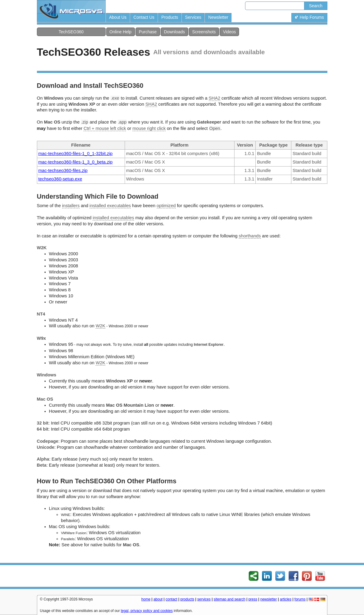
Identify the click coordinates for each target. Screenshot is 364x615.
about (158, 599)
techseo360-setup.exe (60, 179)
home (146, 599)
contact (171, 599)
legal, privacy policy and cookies (147, 611)
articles (286, 599)
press (253, 599)
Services (193, 17)
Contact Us (144, 17)
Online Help (121, 32)
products (187, 599)
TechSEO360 (71, 32)
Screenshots (204, 32)
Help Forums (309, 17)
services (204, 599)
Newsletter (218, 17)
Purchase (148, 32)
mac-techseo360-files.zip (63, 170)
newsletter (269, 599)
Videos (230, 32)
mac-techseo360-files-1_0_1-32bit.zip (75, 154)
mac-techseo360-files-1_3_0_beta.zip (75, 162)
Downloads (174, 32)
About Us (118, 17)
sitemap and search (230, 599)
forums (300, 599)
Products (170, 17)
